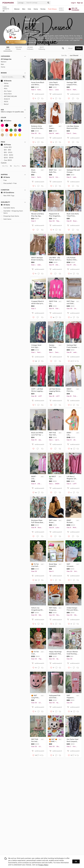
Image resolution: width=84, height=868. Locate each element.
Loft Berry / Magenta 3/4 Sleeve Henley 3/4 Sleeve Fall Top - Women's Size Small (72, 478)
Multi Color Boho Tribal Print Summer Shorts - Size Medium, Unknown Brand (73, 215)
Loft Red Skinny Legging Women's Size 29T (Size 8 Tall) (55, 390)
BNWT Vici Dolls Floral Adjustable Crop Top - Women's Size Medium (53, 171)
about (70, 48)
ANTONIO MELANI (9, 96)
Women (17, 9)
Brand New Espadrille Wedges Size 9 (53, 565)
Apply (24, 166)
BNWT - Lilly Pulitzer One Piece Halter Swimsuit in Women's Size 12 (71, 434)
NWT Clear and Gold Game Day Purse (71, 302)
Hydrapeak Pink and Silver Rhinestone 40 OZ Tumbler (55, 697)
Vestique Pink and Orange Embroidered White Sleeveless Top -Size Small (73, 171)
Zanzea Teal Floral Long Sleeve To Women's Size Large (53, 346)
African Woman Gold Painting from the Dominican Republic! (72, 653)
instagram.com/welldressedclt (38, 34)
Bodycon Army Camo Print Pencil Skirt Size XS (38, 127)
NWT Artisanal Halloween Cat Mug (70, 565)
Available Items (8, 208)
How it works (61, 9)
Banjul (5, 104)
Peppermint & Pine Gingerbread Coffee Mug (55, 215)
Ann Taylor (6, 91)
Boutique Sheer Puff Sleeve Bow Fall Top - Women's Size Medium (37, 521)
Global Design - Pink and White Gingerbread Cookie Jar (72, 609)
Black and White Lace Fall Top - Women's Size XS (38, 434)
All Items (5, 177)
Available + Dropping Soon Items (12, 212)
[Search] (36, 3)
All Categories (6, 59)
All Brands (6, 81)
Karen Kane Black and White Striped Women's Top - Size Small (38, 84)
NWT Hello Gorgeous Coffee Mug (53, 609)
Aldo (4, 89)
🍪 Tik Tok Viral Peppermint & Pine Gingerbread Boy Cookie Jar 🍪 (35, 653)
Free (4, 180)
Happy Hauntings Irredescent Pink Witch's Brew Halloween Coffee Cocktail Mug (55, 653)
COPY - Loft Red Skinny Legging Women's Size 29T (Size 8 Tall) (37, 390)
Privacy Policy (43, 865)
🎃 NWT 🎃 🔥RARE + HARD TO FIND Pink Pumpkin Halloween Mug (53, 740)
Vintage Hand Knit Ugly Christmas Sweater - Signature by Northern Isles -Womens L (37, 346)
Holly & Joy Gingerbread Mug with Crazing (38, 609)
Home (36, 9)
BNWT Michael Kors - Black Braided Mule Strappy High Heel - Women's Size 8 (71, 521)
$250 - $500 (7, 158)
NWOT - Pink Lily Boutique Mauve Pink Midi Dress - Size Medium (70, 390)
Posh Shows (52, 9)
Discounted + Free (9, 183)
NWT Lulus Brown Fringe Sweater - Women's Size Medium (53, 521)
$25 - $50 (6, 150)
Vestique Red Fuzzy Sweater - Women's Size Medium (72, 346)
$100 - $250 (7, 155)
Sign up (80, 3)
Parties (43, 9)
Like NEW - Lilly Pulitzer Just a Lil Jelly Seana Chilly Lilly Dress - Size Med (55, 259)
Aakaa (5, 83)
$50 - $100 (7, 152)
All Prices (6, 145)
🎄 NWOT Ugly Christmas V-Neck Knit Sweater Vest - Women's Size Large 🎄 (53, 478)
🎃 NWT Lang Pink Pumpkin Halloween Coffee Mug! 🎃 (35, 697)
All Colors (6, 121)
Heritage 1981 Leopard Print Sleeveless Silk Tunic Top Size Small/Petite (72, 84)
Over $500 (6, 160)
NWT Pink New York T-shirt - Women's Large (52, 434)
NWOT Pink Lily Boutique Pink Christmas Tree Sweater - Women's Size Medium (53, 302)
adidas (5, 86)
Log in (73, 3)
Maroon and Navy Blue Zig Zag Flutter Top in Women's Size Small (38, 215)
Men (24, 9)
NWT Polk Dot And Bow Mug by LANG (35, 740)
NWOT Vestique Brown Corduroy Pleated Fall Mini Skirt (37, 259)
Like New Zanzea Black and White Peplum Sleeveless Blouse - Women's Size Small (73, 127)
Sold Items (6, 219)
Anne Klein (6, 94)
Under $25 (6, 147)
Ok (76, 861)
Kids (29, 9)
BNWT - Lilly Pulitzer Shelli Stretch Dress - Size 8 (34, 478)
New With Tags (8, 196)
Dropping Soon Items (10, 216)
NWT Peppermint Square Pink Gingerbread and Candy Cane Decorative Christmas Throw (71, 697)
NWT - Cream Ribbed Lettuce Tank (52, 127)
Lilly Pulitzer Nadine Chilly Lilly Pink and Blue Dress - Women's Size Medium (72, 259)
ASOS (4, 102)
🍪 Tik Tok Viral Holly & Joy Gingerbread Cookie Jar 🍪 (35, 565)
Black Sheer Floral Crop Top (35, 171)
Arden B (5, 99)
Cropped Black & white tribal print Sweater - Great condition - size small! (37, 302)
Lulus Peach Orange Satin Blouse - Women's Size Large (55, 84)
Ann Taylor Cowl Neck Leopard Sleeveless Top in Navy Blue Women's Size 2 (73, 740)
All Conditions (7, 193)
